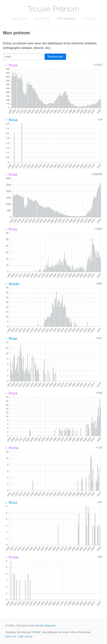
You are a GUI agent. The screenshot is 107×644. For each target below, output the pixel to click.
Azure (66, 632)
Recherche (42, 19)
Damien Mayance (45, 626)
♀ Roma (12, 448)
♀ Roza (11, 393)
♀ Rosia (12, 557)
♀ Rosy (11, 229)
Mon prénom (66, 19)
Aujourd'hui (19, 19)
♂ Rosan (12, 284)
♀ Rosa (11, 65)
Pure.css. (11, 636)
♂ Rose (11, 339)
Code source (25, 636)
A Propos (89, 19)
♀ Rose (11, 175)
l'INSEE (36, 632)
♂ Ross (11, 503)
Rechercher (55, 57)
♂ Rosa (11, 120)
